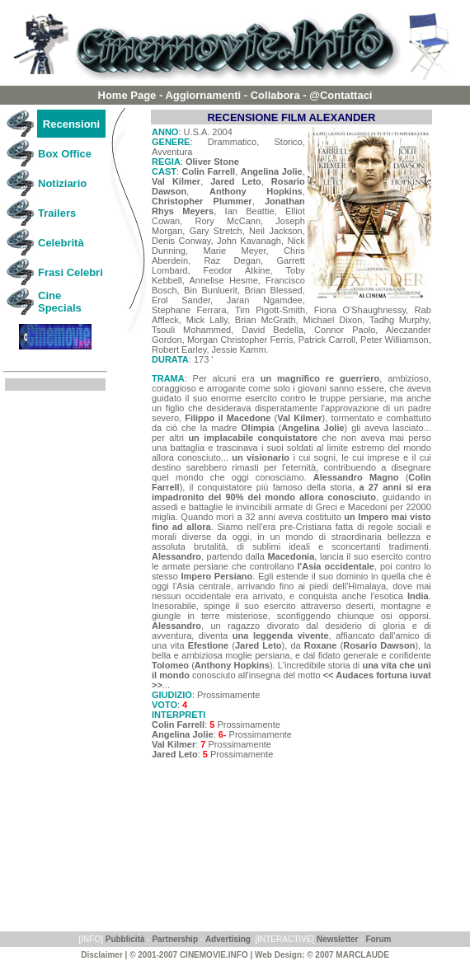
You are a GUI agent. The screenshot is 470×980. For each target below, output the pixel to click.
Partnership (175, 939)
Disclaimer (102, 955)
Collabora (275, 95)
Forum (378, 939)
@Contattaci (341, 95)
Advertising (228, 939)
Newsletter (338, 939)
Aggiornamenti (203, 95)
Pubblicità (125, 939)
